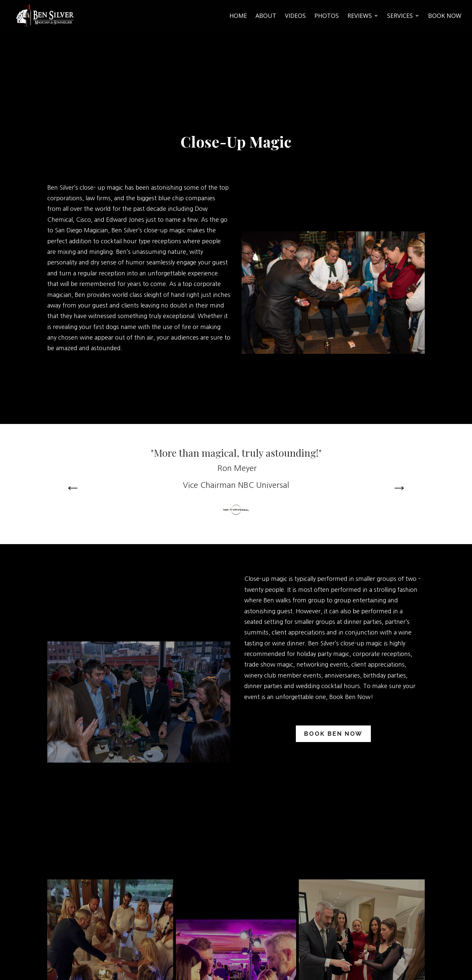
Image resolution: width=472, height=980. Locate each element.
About (266, 16)
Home (238, 16)
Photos (327, 16)
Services (400, 16)
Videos (295, 16)
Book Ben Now (333, 734)
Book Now (445, 16)
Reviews (360, 16)
